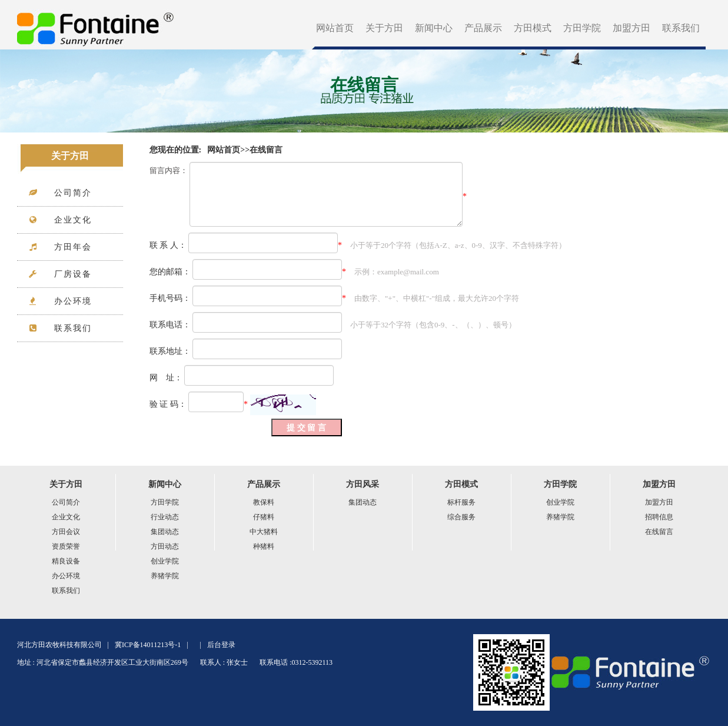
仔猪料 (264, 517)
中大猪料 (264, 532)
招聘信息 (659, 517)
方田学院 (582, 28)
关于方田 (384, 28)
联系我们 (681, 28)
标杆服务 (461, 502)
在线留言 (266, 150)
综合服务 (461, 517)
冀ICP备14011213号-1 (148, 645)
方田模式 (533, 28)
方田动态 (165, 546)
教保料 (264, 502)
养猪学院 (165, 576)
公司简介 (66, 502)
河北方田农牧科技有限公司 (59, 645)
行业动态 (165, 517)
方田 (96, 25)
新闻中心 (434, 28)
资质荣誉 (66, 546)
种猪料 (264, 546)
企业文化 (66, 517)
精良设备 (66, 561)
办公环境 (66, 576)
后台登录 (221, 645)
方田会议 (66, 532)
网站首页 (335, 28)
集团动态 (165, 532)
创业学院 (165, 561)
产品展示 (483, 28)
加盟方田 (631, 28)
